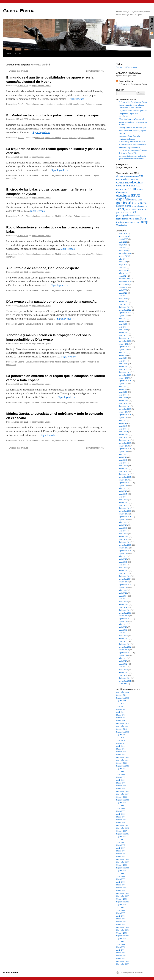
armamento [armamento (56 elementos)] (128, 176)
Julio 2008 (120, 806)
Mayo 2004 (121, 947)
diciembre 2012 (125, 644)
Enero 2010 (121, 755)
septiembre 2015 (125, 551)
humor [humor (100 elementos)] (128, 206)
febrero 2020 (124, 401)
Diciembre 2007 (122, 825)
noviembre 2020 (125, 375)
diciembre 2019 (125, 406)
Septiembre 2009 (123, 766)
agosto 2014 (123, 587)
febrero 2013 (124, 638)
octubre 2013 (124, 616)
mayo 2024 (123, 265)
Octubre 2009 (121, 763)
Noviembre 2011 (123, 692)
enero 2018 (123, 471)
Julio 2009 (120, 772)
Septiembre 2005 (123, 902)
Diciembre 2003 (122, 961)
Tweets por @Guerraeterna (126, 67)
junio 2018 (123, 457)
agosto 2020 (123, 384)
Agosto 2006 (121, 871)
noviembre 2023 (125, 282)
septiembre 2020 (125, 381)
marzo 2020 (123, 398)
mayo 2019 (123, 426)
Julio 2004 (120, 941)
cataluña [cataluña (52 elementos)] (135, 176)
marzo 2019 (123, 432)
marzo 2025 (123, 250)
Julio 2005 (120, 907)
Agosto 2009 (121, 769)
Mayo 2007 (121, 845)
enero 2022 (123, 335)
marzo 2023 (123, 299)
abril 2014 (123, 599)
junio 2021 (123, 355)
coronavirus (40, 104)
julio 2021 (123, 352)
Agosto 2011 (121, 701)
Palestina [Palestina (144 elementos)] (142, 209)
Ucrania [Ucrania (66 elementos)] (119, 225)
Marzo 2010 (121, 749)
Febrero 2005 (121, 922)
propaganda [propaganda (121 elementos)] (123, 215)
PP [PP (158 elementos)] (134, 212)
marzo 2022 (123, 330)
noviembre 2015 (125, 545)
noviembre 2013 (125, 613)
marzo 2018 (123, 466)
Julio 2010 (120, 738)
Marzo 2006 (121, 885)
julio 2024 (123, 259)
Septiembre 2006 (123, 868)
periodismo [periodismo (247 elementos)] (124, 212)
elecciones (51, 104)
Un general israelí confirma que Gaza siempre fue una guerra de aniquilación (133, 113)
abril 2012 (123, 667)
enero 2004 (123, 684)
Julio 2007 (120, 840)
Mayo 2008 (121, 811)
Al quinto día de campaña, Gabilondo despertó (43, 268)
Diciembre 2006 (122, 859)
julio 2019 (123, 420)
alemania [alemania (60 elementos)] (120, 176)
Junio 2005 (120, 910)
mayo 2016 (123, 528)
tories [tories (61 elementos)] (137, 222)
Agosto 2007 (121, 837)
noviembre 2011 (125, 681)
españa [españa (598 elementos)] (123, 199)
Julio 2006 (120, 873)
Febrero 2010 (121, 752)
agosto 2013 (123, 621)
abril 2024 (123, 267)
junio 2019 (123, 423)
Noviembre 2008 (123, 794)
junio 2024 (123, 262)
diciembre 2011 (125, 678)
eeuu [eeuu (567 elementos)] (132, 189)
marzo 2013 (123, 636)
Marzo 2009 (121, 783)
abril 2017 (123, 497)
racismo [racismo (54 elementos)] (137, 216)
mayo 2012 (123, 664)
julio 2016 (123, 522)
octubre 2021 (124, 344)
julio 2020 (123, 386)
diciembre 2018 (125, 440)
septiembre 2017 (125, 483)
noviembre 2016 (125, 511)
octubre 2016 (124, 514)
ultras (88, 254)
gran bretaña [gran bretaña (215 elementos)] (125, 203)
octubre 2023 (124, 284)
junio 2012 (123, 661)
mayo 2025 (123, 245)
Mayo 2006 (121, 879)
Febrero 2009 (121, 786)
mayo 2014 (123, 596)
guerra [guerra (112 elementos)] (143, 203)
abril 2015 (123, 565)
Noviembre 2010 (123, 726)
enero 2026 (123, 233)
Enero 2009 (121, 789)
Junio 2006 (120, 876)
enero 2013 (123, 641)
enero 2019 (123, 437)
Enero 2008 (121, 823)
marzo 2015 (123, 568)
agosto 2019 (123, 418)
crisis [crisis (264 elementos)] (139, 182)
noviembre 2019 (125, 409)
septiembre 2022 (125, 313)
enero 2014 (123, 607)
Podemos (81, 254)
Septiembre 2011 (123, 698)
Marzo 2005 (121, 919)
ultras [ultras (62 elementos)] (125, 225)
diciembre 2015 (125, 542)
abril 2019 (123, 429)
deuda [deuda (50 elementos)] (138, 186)
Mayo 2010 (121, 743)
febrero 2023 (124, 301)
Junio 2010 (120, 740)
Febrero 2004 (121, 956)
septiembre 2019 (125, 415)
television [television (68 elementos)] (120, 222)
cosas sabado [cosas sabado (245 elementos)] (125, 182)
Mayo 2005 (121, 913)
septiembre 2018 (125, 449)
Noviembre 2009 (123, 760)
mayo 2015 (123, 562)
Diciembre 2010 (122, 723)
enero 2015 (123, 573)
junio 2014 (123, 593)
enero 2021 (123, 369)
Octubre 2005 (121, 899)
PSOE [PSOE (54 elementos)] (132, 216)
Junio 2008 (120, 808)
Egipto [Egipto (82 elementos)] (140, 190)
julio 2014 (123, 590)
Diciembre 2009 (122, 757)
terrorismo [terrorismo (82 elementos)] (129, 222)
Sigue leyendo (79, 99)
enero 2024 (123, 276)
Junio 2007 (120, 842)
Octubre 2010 (121, 729)
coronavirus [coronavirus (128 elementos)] (123, 179)
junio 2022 (123, 321)
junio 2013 (123, 627)
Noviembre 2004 (123, 930)
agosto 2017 (123, 486)
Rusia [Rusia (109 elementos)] (131, 219)
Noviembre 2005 (123, 896)
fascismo (73, 175)
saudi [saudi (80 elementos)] (137, 219)
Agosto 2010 (121, 735)
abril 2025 (123, 248)
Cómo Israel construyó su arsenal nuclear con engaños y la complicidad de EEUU (133, 122)
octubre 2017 (124, 480)
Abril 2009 (120, 780)
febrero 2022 (124, 333)
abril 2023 (123, 296)
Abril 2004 (120, 950)
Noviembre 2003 (123, 964)
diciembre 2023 (125, 279)
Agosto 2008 (121, 803)
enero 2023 (123, 304)
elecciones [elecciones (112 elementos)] (122, 192)
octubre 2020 (124, 378)
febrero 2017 (124, 503)
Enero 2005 (121, 924)
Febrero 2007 (121, 854)
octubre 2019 (124, 412)
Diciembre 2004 (122, 927)
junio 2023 (123, 290)
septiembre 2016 (125, 517)
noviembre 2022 (125, 310)
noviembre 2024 (125, 253)
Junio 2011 (120, 706)
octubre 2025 (124, 236)
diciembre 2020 (125, 372)
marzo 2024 (123, 270)
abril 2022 (123, 327)
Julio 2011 (120, 704)
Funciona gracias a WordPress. (131, 973)
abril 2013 (123, 633)
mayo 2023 (123, 293)
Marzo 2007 (121, 851)
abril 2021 (123, 361)
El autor (18, 54)
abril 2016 (123, 531)
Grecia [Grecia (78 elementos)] (136, 203)
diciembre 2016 (125, 508)
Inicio (9, 54)
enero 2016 (123, 539)
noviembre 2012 (125, 647)
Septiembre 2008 (123, 800)
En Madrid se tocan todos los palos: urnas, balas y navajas (52, 115)
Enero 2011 (121, 721)
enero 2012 (123, 675)
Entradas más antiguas (17, 71)
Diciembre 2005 (122, 893)
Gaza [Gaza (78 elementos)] (140, 200)
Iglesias (72, 254)
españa (76, 104)
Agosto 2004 (121, 939)
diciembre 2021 (125, 338)
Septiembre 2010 (123, 732)
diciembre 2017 (125, 474)
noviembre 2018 (125, 443)
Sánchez (88, 175)
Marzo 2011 (121, 715)
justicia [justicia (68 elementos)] (127, 209)
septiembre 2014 (125, 585)
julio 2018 (123, 454)
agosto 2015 (123, 553)
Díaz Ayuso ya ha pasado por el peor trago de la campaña (51, 302)
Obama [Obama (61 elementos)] (133, 209)
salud (82, 104)
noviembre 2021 (125, 341)
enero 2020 (123, 403)
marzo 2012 (123, 670)
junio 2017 (123, 491)
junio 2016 (123, 525)
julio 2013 (123, 624)
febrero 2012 (124, 672)
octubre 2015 (124, 548)
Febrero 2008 (121, 820)
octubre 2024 (124, 256)
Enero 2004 (121, 958)
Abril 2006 (120, 882)
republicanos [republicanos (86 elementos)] (122, 219)
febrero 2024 (124, 273)
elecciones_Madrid (64, 104)
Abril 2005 (120, 916)
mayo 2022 (123, 324)
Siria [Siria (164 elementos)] (143, 218)
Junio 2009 (120, 774)
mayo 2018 (123, 460)
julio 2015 (123, 556)
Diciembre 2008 (122, 791)
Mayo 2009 (121, 777)
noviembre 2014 (125, 579)
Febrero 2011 (121, 718)
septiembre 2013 (125, 619)
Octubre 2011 (121, 695)
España (21, 104)
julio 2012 (123, 658)
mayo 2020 (123, 392)
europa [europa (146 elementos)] (133, 199)
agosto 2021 (123, 350)
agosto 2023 (123, 287)
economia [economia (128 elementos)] (122, 189)
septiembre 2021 (125, 347)
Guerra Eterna (19, 11)
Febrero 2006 (121, 888)
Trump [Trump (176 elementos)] (143, 222)
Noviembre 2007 (123, 828)
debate (38, 324)
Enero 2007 (121, 856)
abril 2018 (123, 463)
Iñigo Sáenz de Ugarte (41, 86)
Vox (71, 216)
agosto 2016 (123, 519)
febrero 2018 (124, 469)
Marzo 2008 (121, 817)
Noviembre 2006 (123, 862)
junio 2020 (123, 389)
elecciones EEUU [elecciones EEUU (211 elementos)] (128, 196)
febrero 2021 (124, 367)
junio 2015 (123, 559)
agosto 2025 (123, 239)
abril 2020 (123, 395)
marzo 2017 (123, 500)
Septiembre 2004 (123, 936)
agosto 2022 (123, 316)
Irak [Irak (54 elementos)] (143, 206)
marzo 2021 (123, 364)
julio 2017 (123, 488)
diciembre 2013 (125, 610)
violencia (73, 138)
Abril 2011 (120, 712)
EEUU (20, 402)
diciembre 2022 (125, 307)
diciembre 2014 (125, 576)
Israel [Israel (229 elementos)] (120, 209)
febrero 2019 (124, 435)
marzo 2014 (123, 602)
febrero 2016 (124, 536)
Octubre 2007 (121, 831)
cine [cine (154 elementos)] (141, 176)
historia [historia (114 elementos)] (120, 206)
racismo (83, 362)
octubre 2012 (124, 650)
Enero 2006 (121, 890)
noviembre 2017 (125, 477)
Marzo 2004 (121, 953)
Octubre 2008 (121, 797)
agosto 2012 (123, 655)
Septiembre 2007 (123, 834)
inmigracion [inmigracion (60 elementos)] (136, 206)
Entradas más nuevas (97, 71)
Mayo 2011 (121, 709)
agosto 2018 (123, 452)
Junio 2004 (120, 944)
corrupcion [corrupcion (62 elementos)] (134, 179)
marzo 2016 (123, 534)
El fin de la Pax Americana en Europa (133, 84)
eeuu (44, 402)
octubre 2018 (124, 446)
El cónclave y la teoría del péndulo (132, 142)
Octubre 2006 (121, 865)
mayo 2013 (123, 630)
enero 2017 (123, 505)
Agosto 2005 (121, 905)
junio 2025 (123, 242)
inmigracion (74, 362)
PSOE (80, 175)
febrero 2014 (124, 604)
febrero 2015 (124, 570)
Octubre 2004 (121, 933)
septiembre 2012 (125, 653)
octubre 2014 (124, 582)
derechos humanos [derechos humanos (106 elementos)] (126, 186)
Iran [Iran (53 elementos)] (146, 206)
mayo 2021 (123, 358)
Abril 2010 (120, 746)
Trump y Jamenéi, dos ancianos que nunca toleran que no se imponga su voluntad (132, 130)
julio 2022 (123, 318)
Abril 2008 (120, 814)
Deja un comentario (94, 104)
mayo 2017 (123, 494)
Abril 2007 (120, 848)
